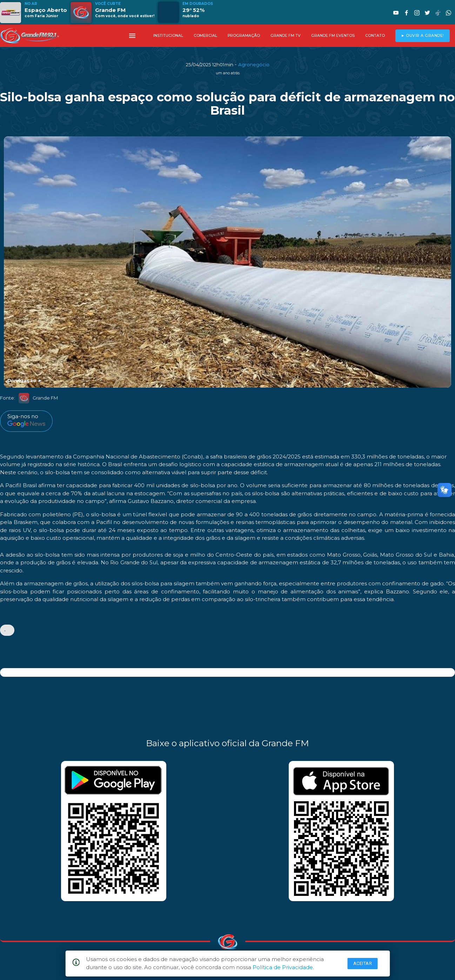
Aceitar (363, 963)
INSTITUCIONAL (168, 36)
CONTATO (375, 36)
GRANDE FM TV (286, 36)
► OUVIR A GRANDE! (423, 36)
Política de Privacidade (283, 967)
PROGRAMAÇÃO (244, 36)
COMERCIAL (205, 36)
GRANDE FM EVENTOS (333, 36)
